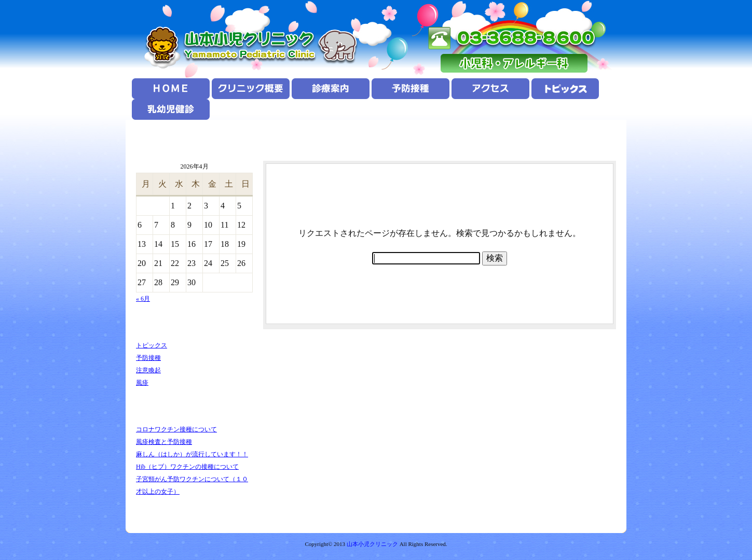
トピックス (152, 345)
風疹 (142, 383)
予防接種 (148, 358)
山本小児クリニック (372, 544)
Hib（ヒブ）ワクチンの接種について (187, 467)
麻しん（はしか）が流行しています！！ (192, 454)
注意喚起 (148, 370)
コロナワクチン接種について (176, 429)
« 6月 (143, 299)
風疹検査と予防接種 (164, 442)
